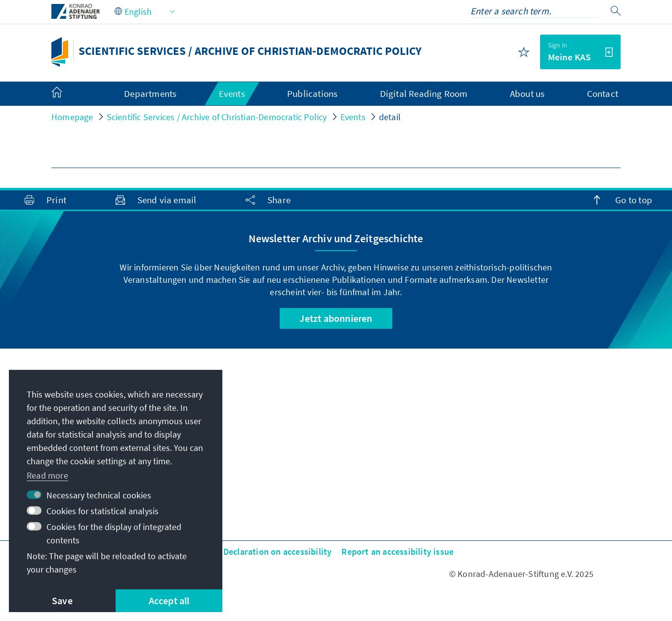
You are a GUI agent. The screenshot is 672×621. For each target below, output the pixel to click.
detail (390, 117)
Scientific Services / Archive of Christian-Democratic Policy (217, 117)
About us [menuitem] (527, 93)
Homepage (72, 117)
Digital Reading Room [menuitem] (424, 93)
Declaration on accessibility (278, 552)
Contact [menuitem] (603, 93)
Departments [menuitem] (150, 93)
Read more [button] (47, 475)
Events (353, 117)
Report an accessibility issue (398, 552)
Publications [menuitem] (312, 93)
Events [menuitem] (232, 93)
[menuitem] (67, 94)
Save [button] (62, 600)
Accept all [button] (169, 600)
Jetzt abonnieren (336, 318)
